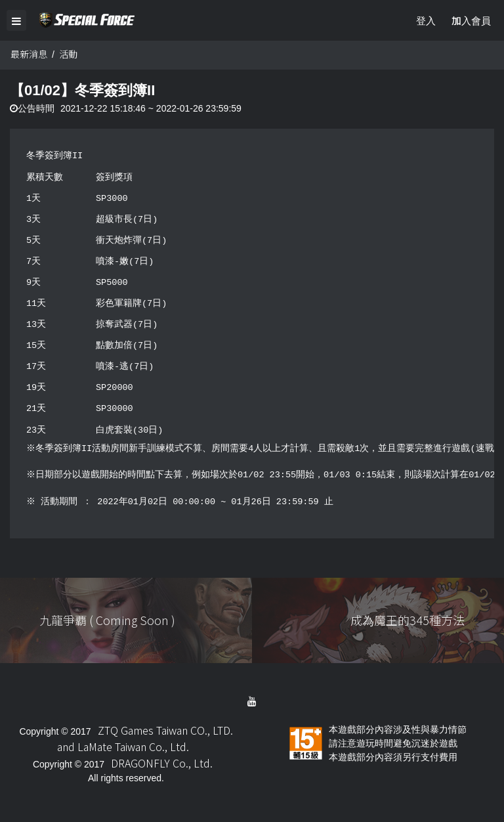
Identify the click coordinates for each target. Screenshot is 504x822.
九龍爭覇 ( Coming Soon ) (107, 620)
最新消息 (29, 54)
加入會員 (471, 20)
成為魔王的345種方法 (408, 620)
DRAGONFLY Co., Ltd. (162, 764)
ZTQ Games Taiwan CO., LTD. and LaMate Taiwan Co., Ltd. (145, 739)
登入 (426, 20)
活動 (68, 54)
